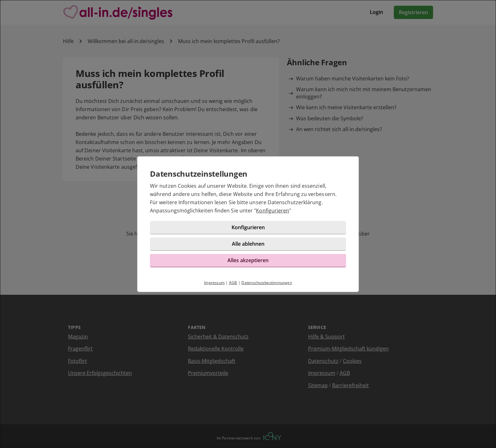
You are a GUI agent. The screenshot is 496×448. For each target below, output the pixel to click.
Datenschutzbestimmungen (267, 283)
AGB (233, 283)
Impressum (214, 283)
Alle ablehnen (248, 244)
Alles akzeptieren (248, 260)
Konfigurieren (273, 211)
